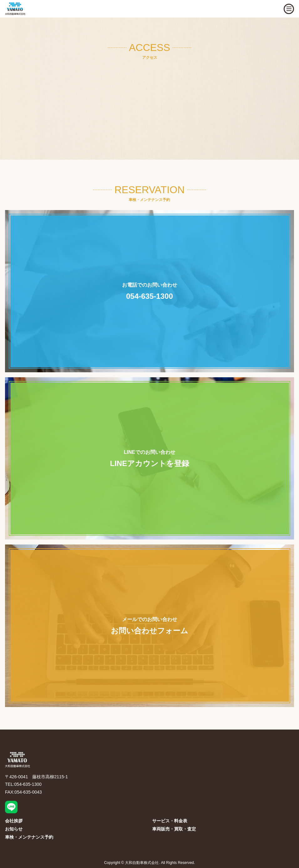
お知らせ (14, 829)
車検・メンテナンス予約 (29, 837)
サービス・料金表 (170, 821)
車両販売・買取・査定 (174, 829)
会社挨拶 (14, 821)
